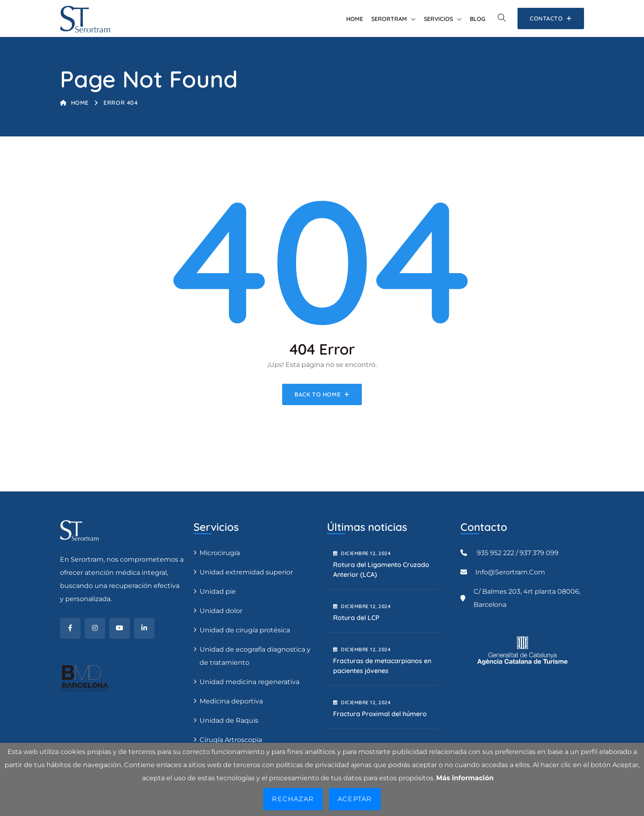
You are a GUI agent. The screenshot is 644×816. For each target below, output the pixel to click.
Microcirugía (220, 553)
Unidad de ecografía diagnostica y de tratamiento (255, 656)
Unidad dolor (221, 611)
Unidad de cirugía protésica (245, 630)
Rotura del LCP (356, 618)
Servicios (438, 19)
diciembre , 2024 (362, 553)
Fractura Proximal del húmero (380, 714)
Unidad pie (218, 591)
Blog (478, 19)
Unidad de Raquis (229, 720)
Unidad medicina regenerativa (250, 682)
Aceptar (355, 799)
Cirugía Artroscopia (231, 740)
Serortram (389, 19)
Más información (465, 778)
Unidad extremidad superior (246, 572)
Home (355, 19)
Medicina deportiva (231, 701)
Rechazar (293, 799)
